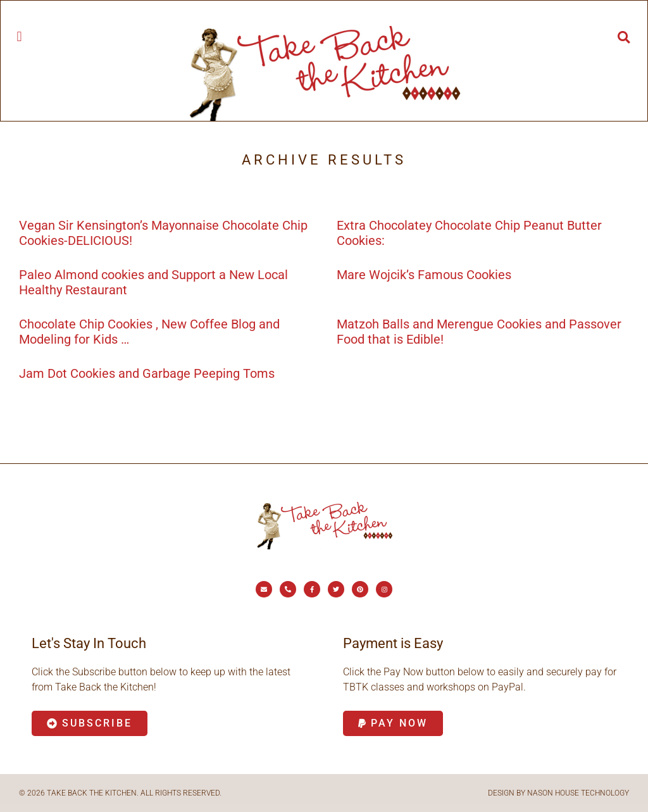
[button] (19, 36)
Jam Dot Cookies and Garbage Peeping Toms (147, 373)
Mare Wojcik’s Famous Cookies (424, 275)
